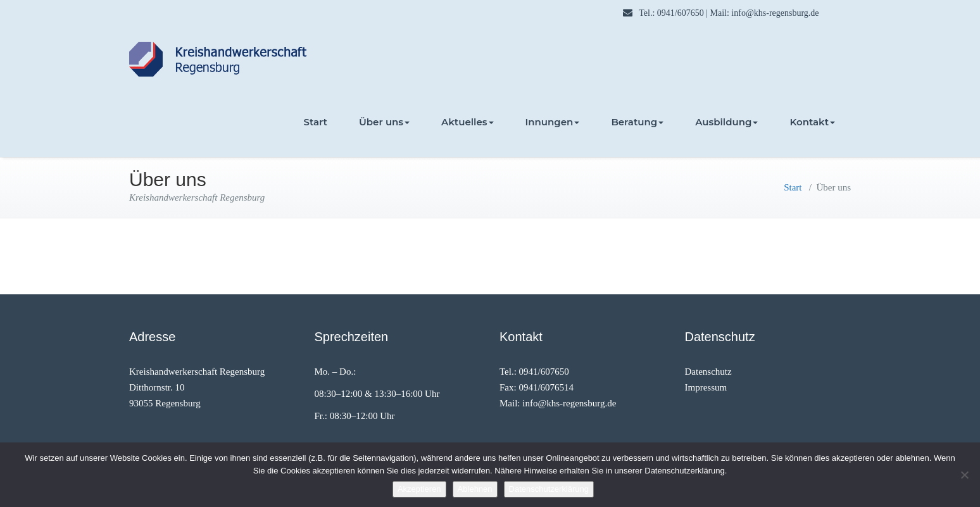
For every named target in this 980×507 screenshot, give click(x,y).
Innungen (553, 122)
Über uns (384, 122)
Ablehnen (475, 489)
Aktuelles (467, 122)
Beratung (637, 122)
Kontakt (812, 122)
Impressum (706, 387)
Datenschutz (708, 372)
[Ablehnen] (964, 475)
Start (315, 122)
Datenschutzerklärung (549, 489)
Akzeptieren (419, 489)
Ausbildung (726, 122)
